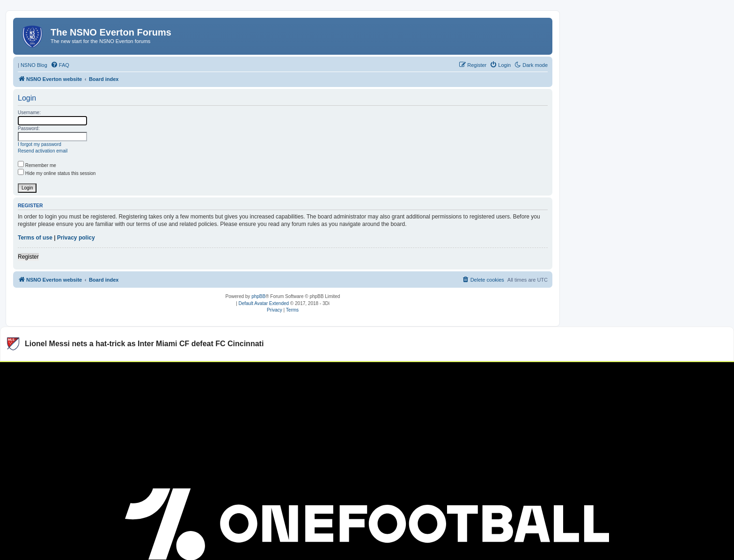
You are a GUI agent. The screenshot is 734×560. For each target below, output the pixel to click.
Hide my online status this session (57, 173)
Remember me (37, 165)
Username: (29, 113)
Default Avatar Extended (264, 303)
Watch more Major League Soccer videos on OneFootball (644, 373)
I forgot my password (40, 144)
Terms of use (35, 238)
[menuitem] (60, 65)
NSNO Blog (34, 65)
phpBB (258, 296)
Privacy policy (76, 238)
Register (28, 257)
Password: (29, 128)
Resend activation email (43, 151)
